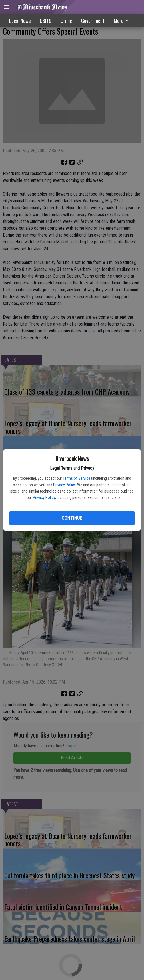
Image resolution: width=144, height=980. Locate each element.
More (122, 21)
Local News (20, 21)
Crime (66, 21)
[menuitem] (123, 20)
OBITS (46, 21)
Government (93, 21)
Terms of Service (77, 478)
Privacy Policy (64, 485)
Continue (72, 518)
